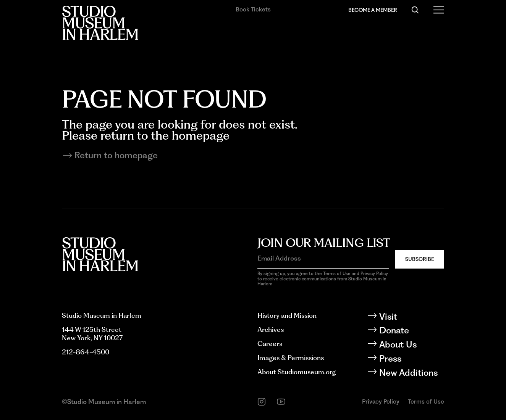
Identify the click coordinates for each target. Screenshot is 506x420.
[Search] (415, 10)
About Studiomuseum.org (297, 372)
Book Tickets (253, 9)
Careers (270, 344)
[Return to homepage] (253, 155)
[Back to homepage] (100, 23)
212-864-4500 (86, 352)
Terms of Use (426, 401)
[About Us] (411, 345)
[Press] (411, 359)
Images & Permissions (291, 358)
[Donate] (411, 331)
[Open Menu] (439, 10)
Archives (271, 329)
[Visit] (411, 317)
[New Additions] (411, 373)
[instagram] (262, 402)
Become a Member (373, 10)
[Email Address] (323, 258)
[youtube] (281, 402)
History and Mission (287, 315)
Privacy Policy (381, 401)
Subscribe (420, 259)
